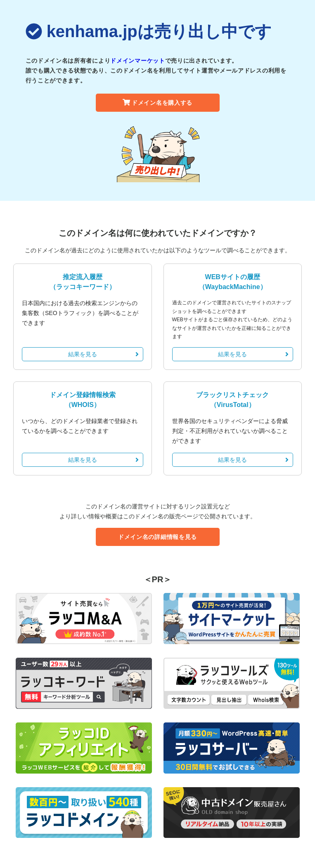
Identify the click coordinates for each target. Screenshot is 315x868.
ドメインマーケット (137, 61)
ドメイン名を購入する (157, 103)
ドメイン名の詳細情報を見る (157, 537)
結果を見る (103, 354)
